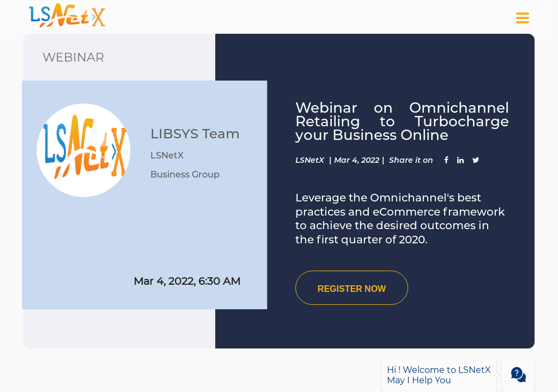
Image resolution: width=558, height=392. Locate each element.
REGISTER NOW (352, 289)
